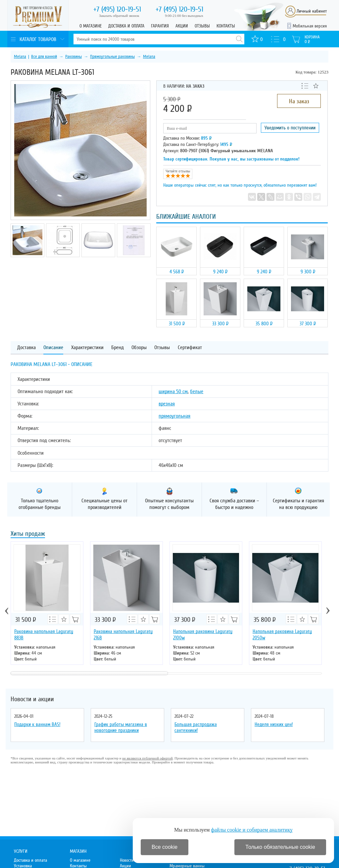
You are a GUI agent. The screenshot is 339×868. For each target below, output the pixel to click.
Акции (182, 26)
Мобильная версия (310, 26)
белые (197, 391)
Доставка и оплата (126, 26)
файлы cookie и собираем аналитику (252, 830)
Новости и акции (32, 699)
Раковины (73, 57)
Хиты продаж (28, 534)
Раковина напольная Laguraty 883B (44, 635)
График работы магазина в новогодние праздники (121, 727)
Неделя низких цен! (274, 724)
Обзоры (139, 348)
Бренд (118, 348)
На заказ (299, 101)
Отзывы (202, 26)
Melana (20, 57)
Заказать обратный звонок (119, 16)
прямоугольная (174, 416)
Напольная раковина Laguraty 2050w (282, 635)
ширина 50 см (173, 391)
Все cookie (165, 847)
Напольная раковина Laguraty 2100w (203, 635)
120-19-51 (117, 9)
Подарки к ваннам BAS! (37, 724)
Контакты (226, 26)
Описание (53, 348)
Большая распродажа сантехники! (196, 727)
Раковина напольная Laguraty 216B (123, 635)
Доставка (26, 348)
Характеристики (87, 348)
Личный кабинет (312, 11)
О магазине (91, 26)
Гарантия (160, 26)
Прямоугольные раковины (112, 57)
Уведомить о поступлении (290, 128)
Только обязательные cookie (280, 847)
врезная (167, 404)
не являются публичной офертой (147, 758)
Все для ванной (44, 57)
